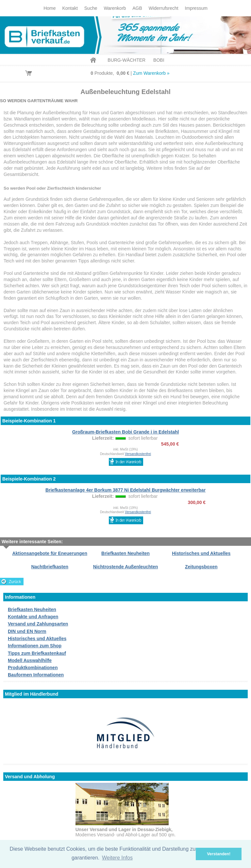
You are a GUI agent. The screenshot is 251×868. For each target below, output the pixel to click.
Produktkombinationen (33, 668)
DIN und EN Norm (27, 631)
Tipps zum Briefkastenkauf (37, 653)
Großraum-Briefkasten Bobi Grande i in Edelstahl (126, 432)
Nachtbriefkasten (50, 567)
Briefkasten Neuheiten (125, 553)
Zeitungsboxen (201, 567)
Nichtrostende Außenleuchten (126, 567)
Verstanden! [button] (219, 854)
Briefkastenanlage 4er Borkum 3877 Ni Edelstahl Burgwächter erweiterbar (125, 490)
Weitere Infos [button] (117, 858)
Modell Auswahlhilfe (30, 660)
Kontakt (70, 8)
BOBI (159, 60)
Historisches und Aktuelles (201, 553)
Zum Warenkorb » (151, 73)
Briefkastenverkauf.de (125, 35)
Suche (91, 8)
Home (50, 8)
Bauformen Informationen (36, 675)
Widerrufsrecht (164, 8)
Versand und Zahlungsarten (38, 624)
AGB (137, 8)
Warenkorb (115, 8)
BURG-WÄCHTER (126, 60)
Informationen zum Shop (35, 646)
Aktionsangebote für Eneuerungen (50, 553)
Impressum (196, 8)
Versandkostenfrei (138, 454)
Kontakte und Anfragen (33, 617)
